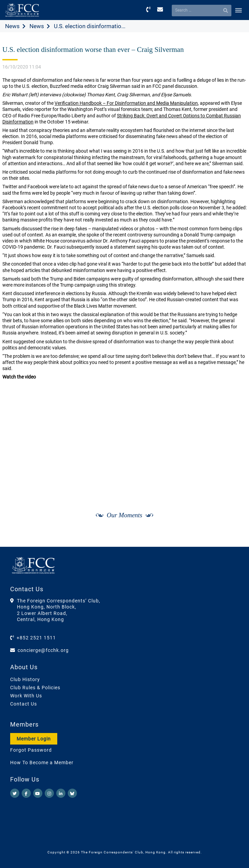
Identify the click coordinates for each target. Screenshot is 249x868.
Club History (25, 679)
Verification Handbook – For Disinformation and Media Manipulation (126, 103)
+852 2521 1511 (36, 638)
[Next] (234, 539)
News (12, 26)
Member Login (34, 739)
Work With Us (26, 696)
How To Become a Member (42, 763)
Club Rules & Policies (35, 688)
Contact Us (24, 704)
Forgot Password (31, 750)
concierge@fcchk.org (43, 650)
